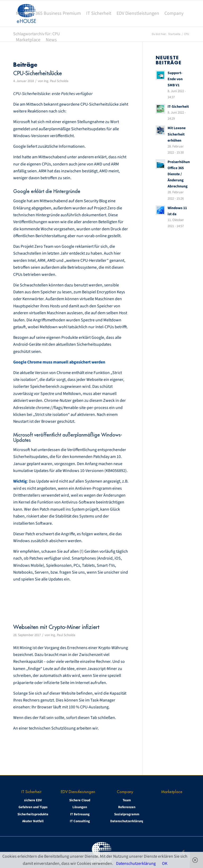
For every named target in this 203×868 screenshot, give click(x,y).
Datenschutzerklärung (127, 821)
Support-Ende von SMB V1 (175, 79)
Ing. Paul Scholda (56, 81)
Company (125, 792)
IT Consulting (80, 821)
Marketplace (172, 792)
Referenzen (127, 807)
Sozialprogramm (127, 814)
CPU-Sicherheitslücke (38, 73)
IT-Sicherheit (178, 107)
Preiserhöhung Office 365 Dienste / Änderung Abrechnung (180, 174)
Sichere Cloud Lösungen (80, 804)
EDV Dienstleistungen (78, 792)
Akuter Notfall (33, 821)
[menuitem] (48, 14)
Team (127, 800)
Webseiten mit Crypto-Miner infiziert (56, 627)
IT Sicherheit (31, 792)
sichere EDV (33, 800)
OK (165, 863)
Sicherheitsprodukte (33, 814)
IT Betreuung (80, 814)
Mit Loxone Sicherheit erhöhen (177, 134)
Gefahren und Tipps (33, 807)
